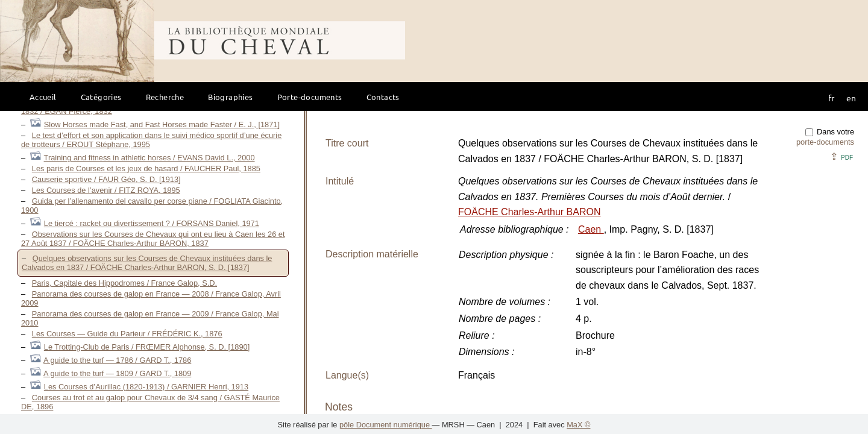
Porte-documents (310, 97)
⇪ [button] (841, 156)
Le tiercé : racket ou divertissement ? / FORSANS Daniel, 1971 (152, 223)
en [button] (851, 98)
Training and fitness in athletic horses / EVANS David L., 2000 (149, 158)
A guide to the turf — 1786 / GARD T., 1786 (117, 360)
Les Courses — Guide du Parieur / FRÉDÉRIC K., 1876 (127, 334)
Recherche (165, 97)
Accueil (43, 97)
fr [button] (831, 98)
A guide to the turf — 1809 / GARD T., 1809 (117, 373)
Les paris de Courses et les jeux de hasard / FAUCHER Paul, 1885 (146, 168)
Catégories (101, 97)
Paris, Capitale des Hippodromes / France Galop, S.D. (124, 283)
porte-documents (825, 142)
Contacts (383, 97)
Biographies (230, 97)
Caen (591, 229)
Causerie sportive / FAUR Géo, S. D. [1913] (106, 179)
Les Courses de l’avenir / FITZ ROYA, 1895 (106, 190)
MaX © (578, 425)
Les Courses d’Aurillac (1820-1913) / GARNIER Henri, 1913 (146, 387)
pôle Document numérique (386, 425)
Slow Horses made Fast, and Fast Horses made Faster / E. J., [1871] (162, 124)
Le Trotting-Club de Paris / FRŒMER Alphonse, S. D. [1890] (147, 347)
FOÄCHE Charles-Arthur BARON (530, 212)
